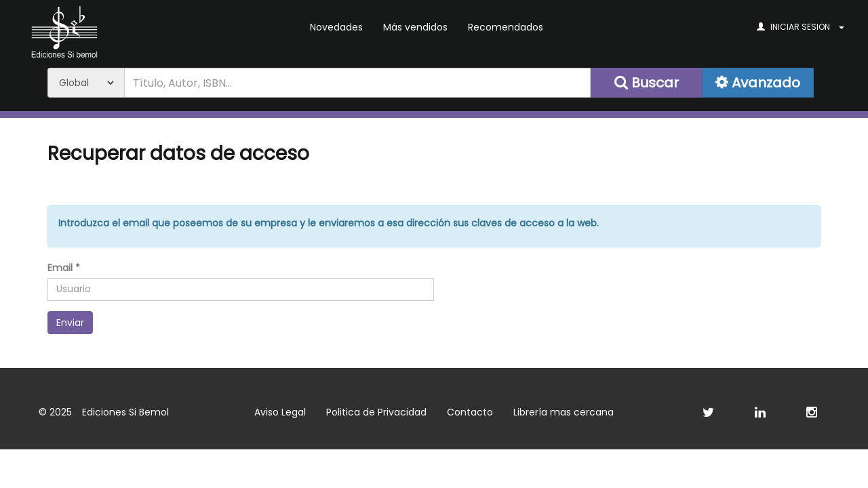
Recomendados (506, 27)
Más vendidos (415, 27)
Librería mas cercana (564, 412)
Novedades (336, 27)
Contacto (470, 412)
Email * (64, 268)
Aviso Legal (280, 412)
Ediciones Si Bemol (125, 412)
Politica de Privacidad (376, 412)
